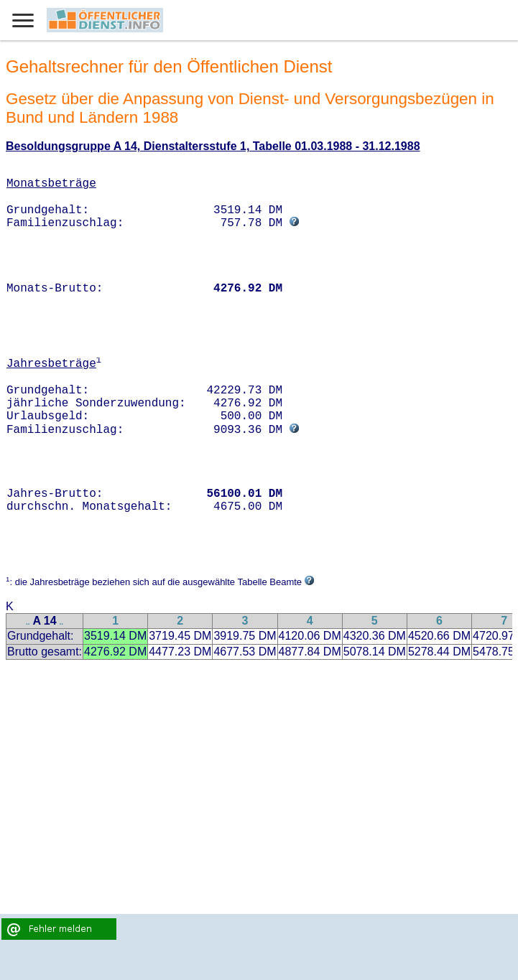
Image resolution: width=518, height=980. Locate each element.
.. (28, 622)
